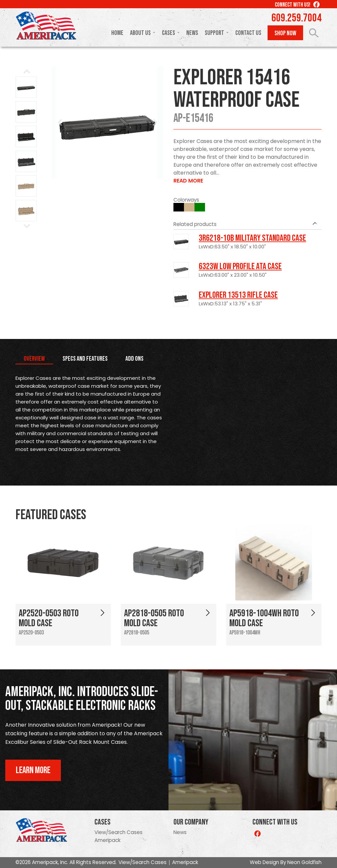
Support (214, 33)
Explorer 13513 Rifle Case (238, 295)
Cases (168, 33)
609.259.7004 (297, 18)
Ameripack (107, 840)
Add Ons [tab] (134, 359)
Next (155, 123)
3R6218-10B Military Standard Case (252, 238)
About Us (140, 33)
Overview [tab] (34, 359)
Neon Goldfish (304, 862)
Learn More (33, 770)
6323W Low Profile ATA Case (240, 266)
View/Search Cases (118, 832)
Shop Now (285, 33)
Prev (60, 123)
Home (117, 33)
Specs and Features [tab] (85, 359)
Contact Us (248, 33)
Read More (188, 181)
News (192, 33)
